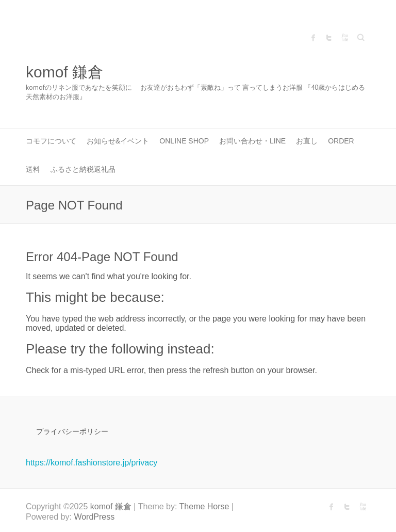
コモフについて (51, 141)
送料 (33, 169)
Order (341, 141)
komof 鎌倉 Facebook (313, 38)
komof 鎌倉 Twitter (329, 38)
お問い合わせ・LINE (252, 141)
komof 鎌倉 (64, 72)
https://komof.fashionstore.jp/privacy (92, 463)
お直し (307, 141)
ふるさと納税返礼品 (83, 169)
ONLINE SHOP (184, 141)
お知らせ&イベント (118, 141)
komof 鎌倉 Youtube (344, 38)
